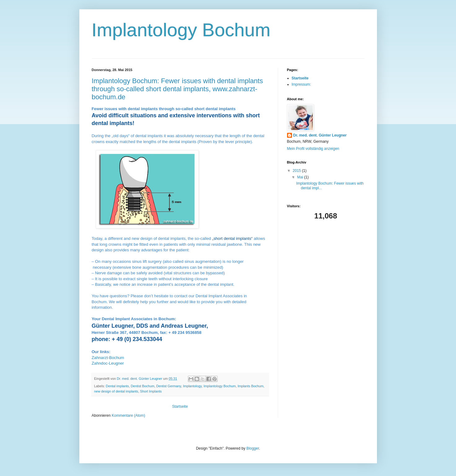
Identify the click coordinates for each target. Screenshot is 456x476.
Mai (301, 177)
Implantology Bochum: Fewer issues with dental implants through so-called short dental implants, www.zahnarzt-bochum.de (177, 89)
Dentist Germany (169, 386)
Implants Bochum (250, 386)
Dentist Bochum (143, 386)
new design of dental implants (116, 391)
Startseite (180, 406)
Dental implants (117, 386)
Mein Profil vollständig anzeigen (313, 149)
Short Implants (151, 391)
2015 (297, 171)
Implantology (192, 386)
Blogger (253, 448)
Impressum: (301, 84)
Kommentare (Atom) (128, 415)
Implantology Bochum (220, 386)
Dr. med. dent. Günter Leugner (320, 135)
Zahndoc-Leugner (108, 363)
